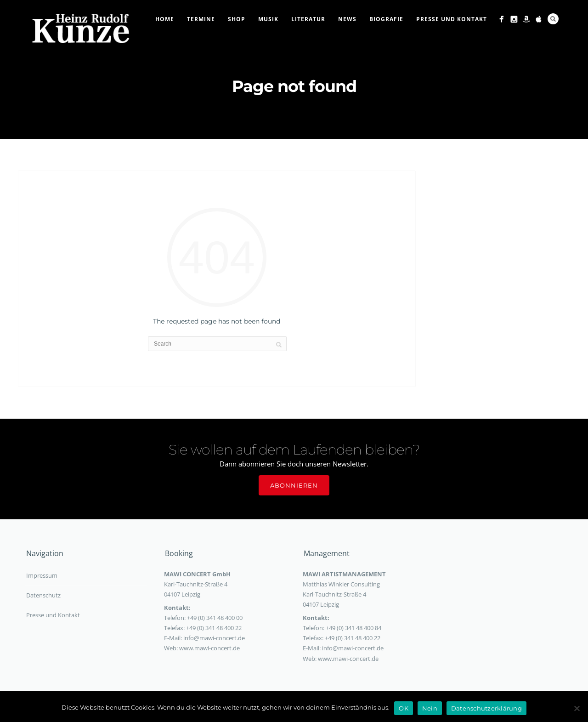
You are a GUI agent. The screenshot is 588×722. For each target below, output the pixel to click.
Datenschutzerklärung (486, 708)
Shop (237, 19)
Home (165, 19)
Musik (268, 19)
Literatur (308, 19)
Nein (430, 708)
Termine (201, 19)
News (347, 19)
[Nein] (577, 708)
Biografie (386, 19)
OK (404, 708)
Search (553, 19)
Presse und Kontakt (452, 19)
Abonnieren (294, 485)
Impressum (42, 575)
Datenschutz (43, 595)
